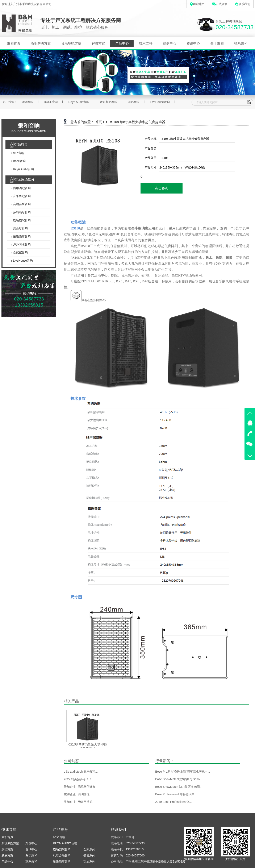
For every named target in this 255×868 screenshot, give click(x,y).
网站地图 (197, 4)
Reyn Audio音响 (79, 102)
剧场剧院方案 (10, 843)
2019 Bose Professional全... (174, 802)
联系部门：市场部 (123, 837)
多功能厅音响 (21, 212)
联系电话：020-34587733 (128, 843)
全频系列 (89, 849)
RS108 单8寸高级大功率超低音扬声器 (137, 122)
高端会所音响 (21, 204)
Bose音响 (19, 161)
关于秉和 (217, 43)
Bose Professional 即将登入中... (176, 794)
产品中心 (122, 43)
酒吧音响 (134, 102)
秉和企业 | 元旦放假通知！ (81, 787)
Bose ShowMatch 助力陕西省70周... (179, 787)
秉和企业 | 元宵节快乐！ (80, 802)
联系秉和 (241, 43)
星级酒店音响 (21, 236)
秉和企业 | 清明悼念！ (78, 794)
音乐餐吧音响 (109, 102)
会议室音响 (20, 253)
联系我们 (243, 4)
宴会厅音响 (20, 228)
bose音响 (59, 837)
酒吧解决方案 (41, 43)
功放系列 (89, 861)
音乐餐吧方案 (71, 43)
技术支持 (146, 43)
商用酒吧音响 (21, 188)
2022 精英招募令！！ (78, 779)
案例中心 (170, 43)
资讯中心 (193, 43)
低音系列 (89, 855)
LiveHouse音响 (160, 102)
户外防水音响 (21, 244)
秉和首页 (14, 43)
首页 (99, 122)
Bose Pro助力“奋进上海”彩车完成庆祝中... (183, 772)
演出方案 (7, 849)
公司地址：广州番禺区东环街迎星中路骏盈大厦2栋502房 (148, 861)
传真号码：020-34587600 (128, 855)
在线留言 (220, 4)
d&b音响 (28, 102)
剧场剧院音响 (21, 220)
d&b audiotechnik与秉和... (81, 772)
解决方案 (98, 43)
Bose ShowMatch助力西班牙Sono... (179, 779)
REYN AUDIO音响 (65, 843)
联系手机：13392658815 (127, 849)
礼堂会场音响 (62, 855)
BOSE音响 (51, 102)
